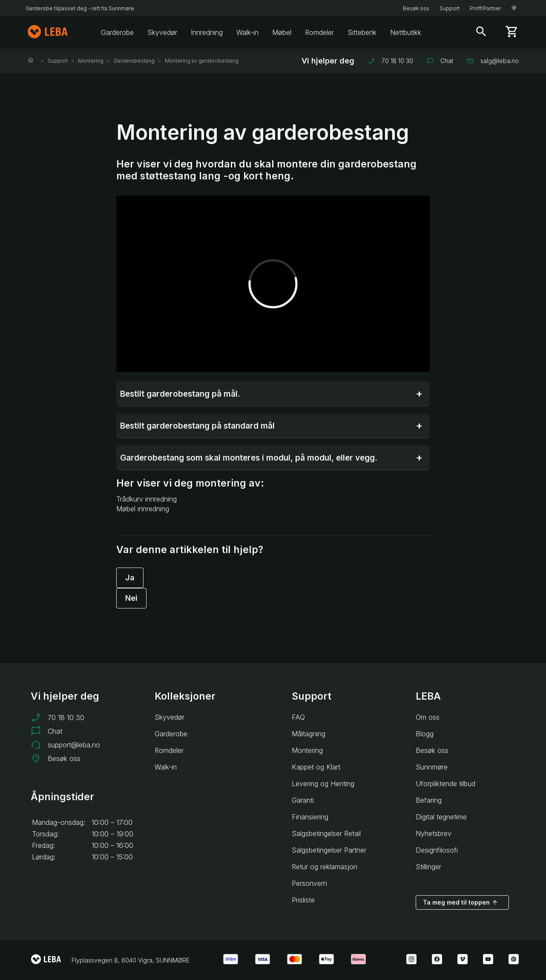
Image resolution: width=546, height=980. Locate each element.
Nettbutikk (406, 32)
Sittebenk (362, 32)
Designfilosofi (437, 850)
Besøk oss (416, 8)
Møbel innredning (143, 509)
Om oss (428, 717)
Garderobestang (134, 61)
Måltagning (309, 734)
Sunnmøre (432, 767)
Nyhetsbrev (434, 833)
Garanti (303, 800)
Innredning (207, 32)
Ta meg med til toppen (461, 902)
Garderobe (117, 32)
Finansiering (310, 817)
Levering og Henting (323, 784)
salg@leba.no (493, 61)
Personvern (309, 883)
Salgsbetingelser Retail (326, 833)
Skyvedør (162, 32)
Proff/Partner (485, 8)
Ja (130, 578)
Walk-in (247, 32)
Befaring (429, 800)
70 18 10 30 (391, 61)
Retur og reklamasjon (325, 867)
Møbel (282, 32)
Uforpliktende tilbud (445, 784)
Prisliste (303, 900)
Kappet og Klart (316, 767)
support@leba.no (74, 745)
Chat (440, 61)
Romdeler (319, 32)
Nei (131, 598)
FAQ (298, 717)
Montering (91, 61)
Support (450, 8)
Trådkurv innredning (147, 499)
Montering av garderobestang (202, 61)
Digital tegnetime (441, 817)
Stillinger (428, 867)
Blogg (425, 734)
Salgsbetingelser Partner (329, 850)
